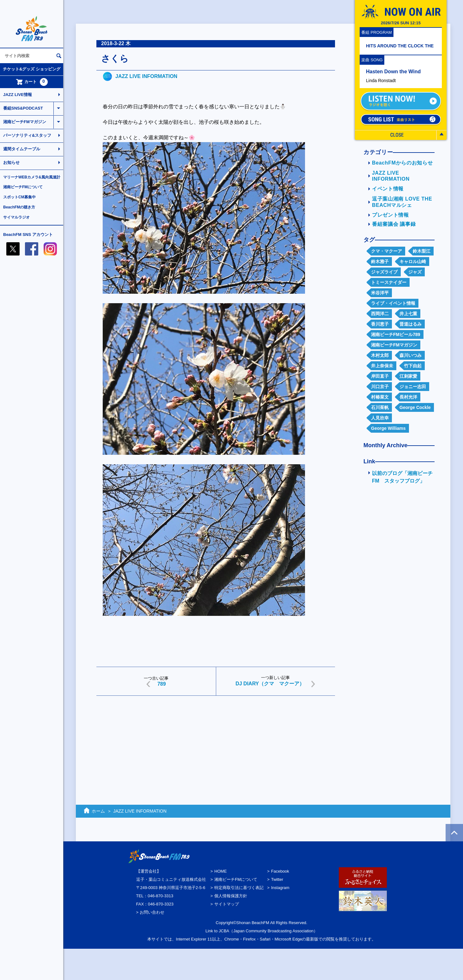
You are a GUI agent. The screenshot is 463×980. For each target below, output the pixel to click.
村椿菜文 (380, 397)
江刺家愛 (408, 376)
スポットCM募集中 (19, 197)
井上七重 (408, 314)
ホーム (98, 811)
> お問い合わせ (150, 912)
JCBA (224, 931)
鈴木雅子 (380, 262)
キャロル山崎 (413, 262)
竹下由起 (413, 366)
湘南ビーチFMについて (23, 187)
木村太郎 (380, 355)
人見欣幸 (380, 418)
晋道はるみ (411, 324)
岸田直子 (380, 376)
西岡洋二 (380, 314)
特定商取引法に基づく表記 (239, 888)
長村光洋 (408, 397)
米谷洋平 (380, 293)
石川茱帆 (380, 407)
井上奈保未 (382, 366)
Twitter (277, 879)
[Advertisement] (216, 749)
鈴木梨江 (422, 251)
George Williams (388, 428)
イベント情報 (388, 189)
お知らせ (11, 162)
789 (162, 684)
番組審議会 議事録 (394, 224)
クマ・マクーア (387, 251)
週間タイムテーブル (22, 149)
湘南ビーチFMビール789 (396, 334)
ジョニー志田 (413, 387)
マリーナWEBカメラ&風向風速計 (32, 177)
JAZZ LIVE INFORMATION (146, 76)
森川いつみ (411, 355)
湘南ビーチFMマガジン (25, 122)
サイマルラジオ (16, 217)
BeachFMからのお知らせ (402, 163)
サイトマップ (227, 904)
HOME (220, 871)
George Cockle (415, 407)
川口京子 (380, 387)
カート (32, 82)
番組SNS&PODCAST (23, 108)
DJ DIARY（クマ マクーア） (270, 684)
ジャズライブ (384, 272)
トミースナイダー (389, 282)
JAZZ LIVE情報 (18, 95)
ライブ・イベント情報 (393, 303)
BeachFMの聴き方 (19, 207)
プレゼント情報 (390, 215)
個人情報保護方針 (231, 896)
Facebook (280, 871)
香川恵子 (380, 324)
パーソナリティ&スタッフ (27, 135)
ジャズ (415, 272)
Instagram (280, 888)
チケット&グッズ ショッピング (32, 69)
